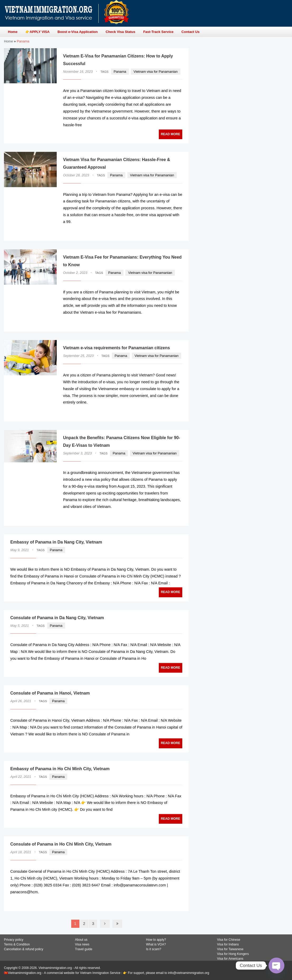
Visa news (82, 944)
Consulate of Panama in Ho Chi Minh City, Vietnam (61, 844)
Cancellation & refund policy (24, 949)
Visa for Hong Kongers (233, 954)
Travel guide (84, 949)
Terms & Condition (17, 944)
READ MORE (171, 134)
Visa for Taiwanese (230, 949)
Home (8, 41)
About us (81, 940)
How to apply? (156, 940)
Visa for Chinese (229, 940)
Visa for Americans (230, 959)
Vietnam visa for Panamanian (155, 72)
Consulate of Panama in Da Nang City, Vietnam (57, 618)
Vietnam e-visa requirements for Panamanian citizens (116, 348)
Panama (120, 72)
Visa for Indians (228, 944)
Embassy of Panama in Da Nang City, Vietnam (56, 542)
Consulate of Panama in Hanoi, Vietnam (50, 693)
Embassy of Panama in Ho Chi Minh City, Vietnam (60, 769)
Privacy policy (14, 940)
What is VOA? (156, 944)
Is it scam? (154, 949)
